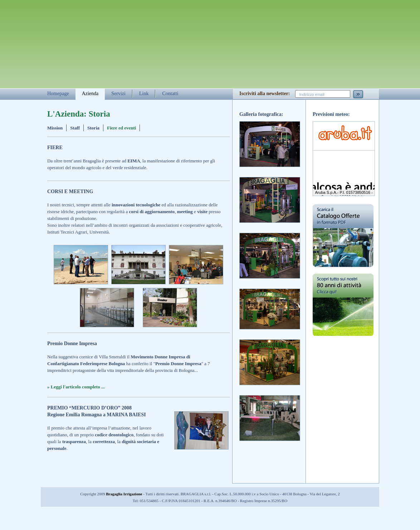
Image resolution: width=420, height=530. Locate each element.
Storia (93, 128)
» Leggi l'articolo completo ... (76, 387)
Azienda (90, 94)
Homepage (58, 94)
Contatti (170, 94)
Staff (75, 128)
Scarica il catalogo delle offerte (343, 236)
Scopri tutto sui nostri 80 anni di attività (343, 310)
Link (144, 94)
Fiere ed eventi (121, 128)
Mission (55, 128)
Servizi (118, 94)
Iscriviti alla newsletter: (265, 94)
